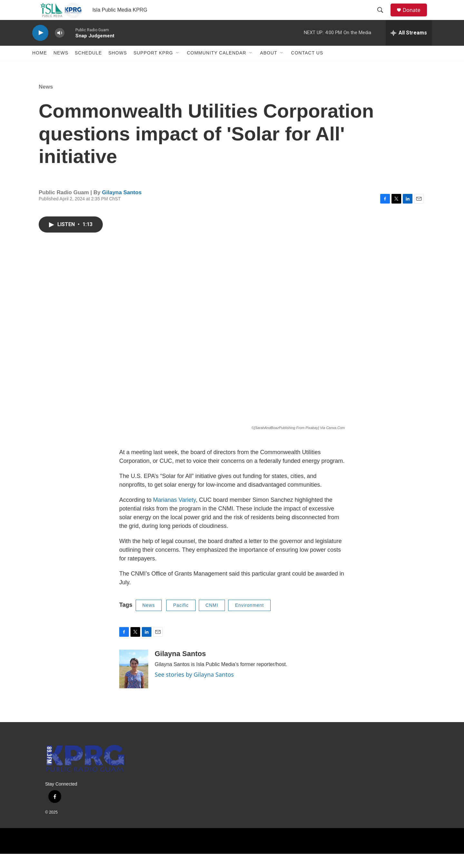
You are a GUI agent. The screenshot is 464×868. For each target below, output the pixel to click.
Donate (415, 17)
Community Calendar (217, 67)
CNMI (212, 619)
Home (40, 67)
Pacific (181, 619)
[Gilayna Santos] (134, 683)
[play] (40, 47)
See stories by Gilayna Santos (194, 688)
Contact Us (307, 67)
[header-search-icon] (383, 17)
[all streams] (409, 47)
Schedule (88, 67)
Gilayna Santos (122, 206)
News (61, 67)
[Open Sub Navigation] (178, 67)
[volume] (60, 47)
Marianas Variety (174, 514)
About (269, 67)
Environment (249, 619)
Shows (118, 67)
